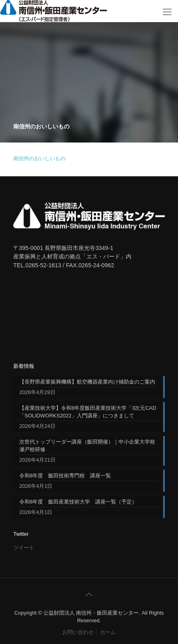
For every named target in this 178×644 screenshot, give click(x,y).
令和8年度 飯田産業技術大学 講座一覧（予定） (78, 502)
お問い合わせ (78, 632)
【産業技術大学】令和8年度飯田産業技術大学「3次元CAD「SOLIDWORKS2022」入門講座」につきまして (88, 412)
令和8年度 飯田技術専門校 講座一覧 (65, 476)
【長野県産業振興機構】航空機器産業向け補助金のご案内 (87, 382)
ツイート (24, 548)
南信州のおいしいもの (39, 158)
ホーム (108, 632)
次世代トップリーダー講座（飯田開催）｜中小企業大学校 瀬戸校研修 (87, 446)
